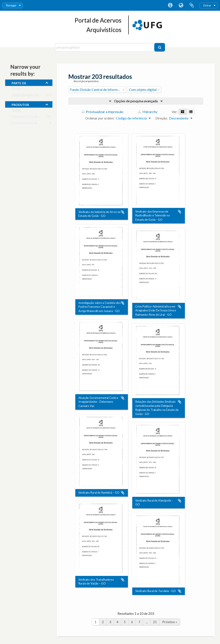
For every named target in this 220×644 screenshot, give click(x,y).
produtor (20, 104)
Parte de (19, 83)
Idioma (181, 5)
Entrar (207, 5)
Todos (16, 89)
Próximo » (170, 622)
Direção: (162, 118)
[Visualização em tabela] (191, 112)
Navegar (11, 5)
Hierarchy (148, 112)
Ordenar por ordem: (100, 118)
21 (155, 622)
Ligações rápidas (170, 5)
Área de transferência (192, 5)
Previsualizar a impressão (102, 112)
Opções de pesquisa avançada (136, 101)
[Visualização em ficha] (183, 112)
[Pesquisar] (160, 47)
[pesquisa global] (105, 47)
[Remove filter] (124, 90)
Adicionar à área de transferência (123, 212)
